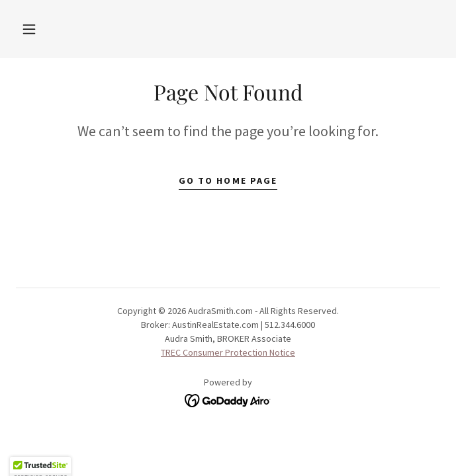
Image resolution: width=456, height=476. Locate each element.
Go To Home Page (228, 180)
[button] (29, 29)
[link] (228, 399)
